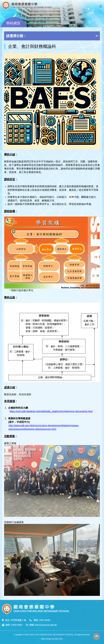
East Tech (59, 639)
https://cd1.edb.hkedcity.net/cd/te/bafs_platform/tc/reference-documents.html (51, 411)
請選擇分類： (52, 36)
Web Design (46, 639)
